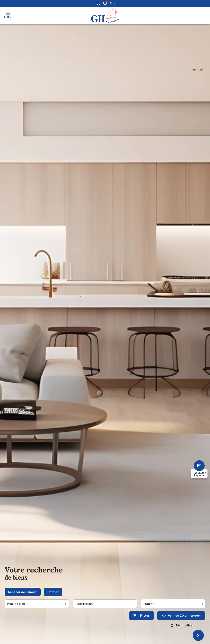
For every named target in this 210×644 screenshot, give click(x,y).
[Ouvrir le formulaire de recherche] (141, 620)
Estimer (53, 596)
